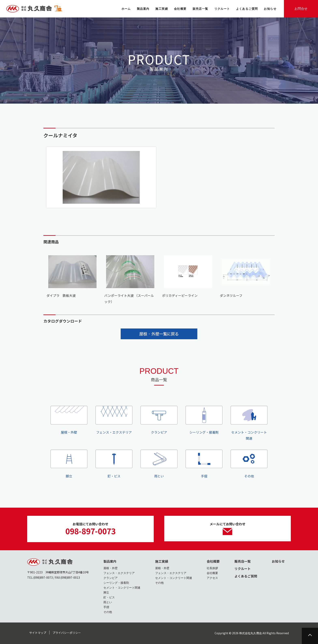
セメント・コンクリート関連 (249, 423)
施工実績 (162, 561)
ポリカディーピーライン (180, 295)
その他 (249, 464)
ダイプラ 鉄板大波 (61, 295)
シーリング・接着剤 (204, 420)
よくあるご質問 (246, 576)
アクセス (212, 578)
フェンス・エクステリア (114, 420)
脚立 (69, 464)
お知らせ (278, 561)
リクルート (243, 569)
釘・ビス (114, 464)
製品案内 (110, 561)
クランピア (159, 420)
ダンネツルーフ (231, 295)
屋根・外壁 (69, 420)
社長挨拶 (212, 568)
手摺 (204, 464)
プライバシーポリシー (67, 633)
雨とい (159, 464)
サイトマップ (38, 633)
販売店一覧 (243, 561)
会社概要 (213, 561)
